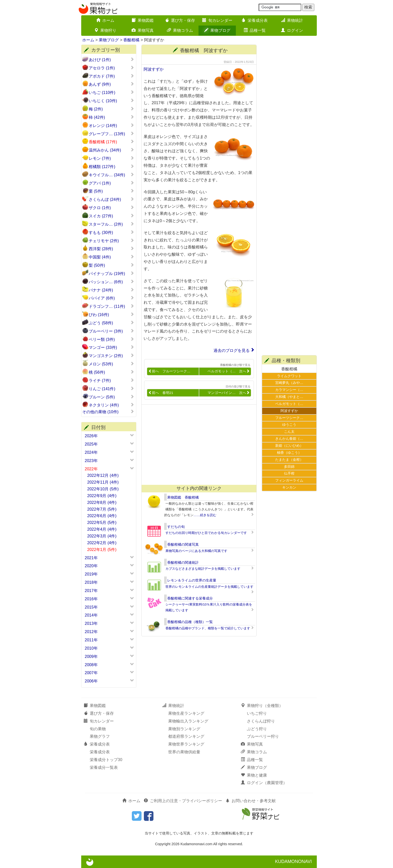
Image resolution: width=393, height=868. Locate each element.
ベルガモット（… (289, 404)
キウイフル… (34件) (111, 175)
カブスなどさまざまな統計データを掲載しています (203, 569)
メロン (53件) (111, 364)
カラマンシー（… (289, 390)
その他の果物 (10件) (108, 412)
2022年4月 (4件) (102, 529)
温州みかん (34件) (111, 150)
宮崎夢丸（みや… (289, 383)
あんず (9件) (111, 84)
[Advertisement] (197, 445)
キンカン (289, 487)
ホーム (105, 20)
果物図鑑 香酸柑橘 (183, 497)
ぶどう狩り (257, 729)
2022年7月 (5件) (102, 509)
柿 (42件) (111, 117)
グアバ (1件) (111, 183)
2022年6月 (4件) (102, 516)
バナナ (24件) (111, 290)
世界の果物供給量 (184, 752)
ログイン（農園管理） (264, 783)
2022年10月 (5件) (103, 489)
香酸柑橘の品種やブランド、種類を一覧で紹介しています (208, 628)
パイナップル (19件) (111, 273)
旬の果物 (98, 729)
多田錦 (289, 467)
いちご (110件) (111, 92)
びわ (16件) (111, 315)
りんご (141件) (111, 389)
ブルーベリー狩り (263, 736)
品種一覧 (255, 30)
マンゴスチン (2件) (111, 356)
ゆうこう (289, 424)
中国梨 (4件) (111, 257)
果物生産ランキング (186, 713)
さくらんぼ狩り (261, 721)
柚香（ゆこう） (289, 453)
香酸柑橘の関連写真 (183, 544)
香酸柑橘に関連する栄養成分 (190, 598)
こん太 (289, 431)
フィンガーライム (289, 480)
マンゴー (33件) (111, 347)
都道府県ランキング (186, 736)
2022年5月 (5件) (102, 523)
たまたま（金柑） (289, 460)
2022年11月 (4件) (103, 482)
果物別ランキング (184, 729)
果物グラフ (100, 736)
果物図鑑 (143, 20)
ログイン (292, 30)
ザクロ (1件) (111, 208)
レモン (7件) (111, 158)
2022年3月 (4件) (102, 536)
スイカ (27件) (111, 216)
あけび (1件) (111, 60)
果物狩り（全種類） (262, 706)
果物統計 (292, 20)
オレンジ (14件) (111, 125)
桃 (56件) (111, 372)
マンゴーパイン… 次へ (229, 393)
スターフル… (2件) (111, 224)
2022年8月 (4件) (102, 502)
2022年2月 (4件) (102, 543)
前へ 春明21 (161, 393)
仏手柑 (289, 473)
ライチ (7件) (111, 380)
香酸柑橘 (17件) (111, 142)
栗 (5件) (111, 191)
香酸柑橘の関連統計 (183, 562)
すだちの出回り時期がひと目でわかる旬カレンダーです (206, 533)
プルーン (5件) (111, 397)
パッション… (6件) (111, 282)
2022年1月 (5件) (102, 550)
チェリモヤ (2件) (111, 241)
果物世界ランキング (186, 744)
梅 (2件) (111, 109)
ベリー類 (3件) (111, 339)
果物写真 (143, 30)
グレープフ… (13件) (111, 134)
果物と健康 (254, 775)
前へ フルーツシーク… (169, 371)
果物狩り (105, 30)
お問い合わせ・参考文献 (251, 801)
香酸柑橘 (131, 40)
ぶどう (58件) (111, 323)
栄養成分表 (255, 20)
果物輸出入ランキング (188, 721)
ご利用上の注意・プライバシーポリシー (183, 801)
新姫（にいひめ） (289, 446)
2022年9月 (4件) (102, 496)
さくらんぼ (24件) (111, 199)
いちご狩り (257, 713)
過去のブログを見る (232, 350)
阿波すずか (154, 69)
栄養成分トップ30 (106, 760)
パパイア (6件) (111, 298)
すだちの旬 (176, 527)
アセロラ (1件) (111, 68)
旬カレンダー (217, 20)
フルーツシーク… (289, 418)
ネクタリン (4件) (111, 405)
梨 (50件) (111, 265)
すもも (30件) (111, 232)
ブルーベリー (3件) (111, 331)
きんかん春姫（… (289, 439)
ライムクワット (289, 376)
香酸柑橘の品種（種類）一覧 (190, 622)
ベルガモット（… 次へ (229, 371)
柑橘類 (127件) (111, 167)
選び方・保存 (180, 20)
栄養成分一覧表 (104, 767)
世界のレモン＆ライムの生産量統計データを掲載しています (209, 587)
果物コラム (180, 30)
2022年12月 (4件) (103, 475)
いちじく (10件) (111, 101)
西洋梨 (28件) (111, 249)
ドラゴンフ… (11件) (111, 306)
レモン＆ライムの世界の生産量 (192, 580)
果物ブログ (217, 30)
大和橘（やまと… (289, 397)
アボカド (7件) (111, 76)
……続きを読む (205, 515)
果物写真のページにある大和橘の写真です (196, 551)
